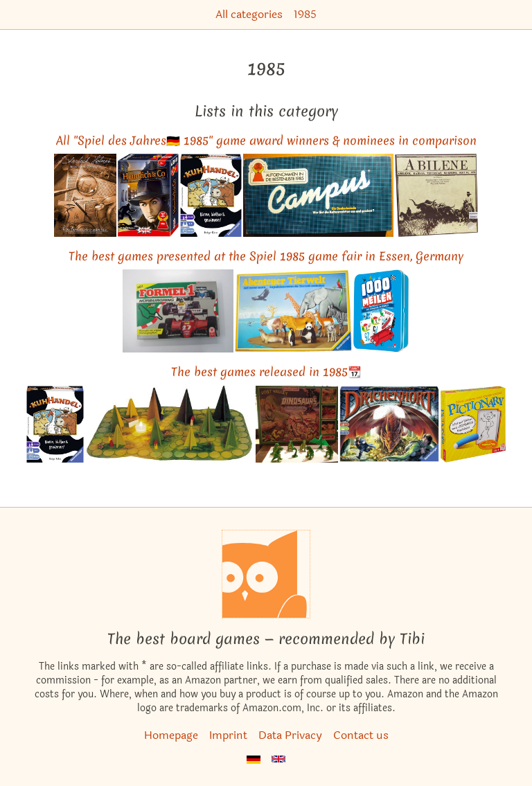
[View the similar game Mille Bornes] (381, 311)
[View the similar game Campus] (318, 195)
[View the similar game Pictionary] (473, 425)
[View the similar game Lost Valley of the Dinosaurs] (297, 425)
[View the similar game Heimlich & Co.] (148, 195)
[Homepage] (266, 574)
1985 (305, 14)
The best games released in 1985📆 (266, 372)
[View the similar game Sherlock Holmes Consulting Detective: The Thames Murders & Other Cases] (85, 195)
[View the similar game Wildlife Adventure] (293, 311)
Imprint (228, 735)
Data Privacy (290, 735)
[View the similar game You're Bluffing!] (211, 195)
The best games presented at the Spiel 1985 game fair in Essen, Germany (266, 256)
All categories (249, 14)
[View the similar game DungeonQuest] (389, 425)
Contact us (361, 735)
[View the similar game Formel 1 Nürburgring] (178, 311)
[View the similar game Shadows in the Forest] (169, 425)
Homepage (171, 735)
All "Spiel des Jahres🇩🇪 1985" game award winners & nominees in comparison (266, 140)
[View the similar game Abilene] (436, 195)
